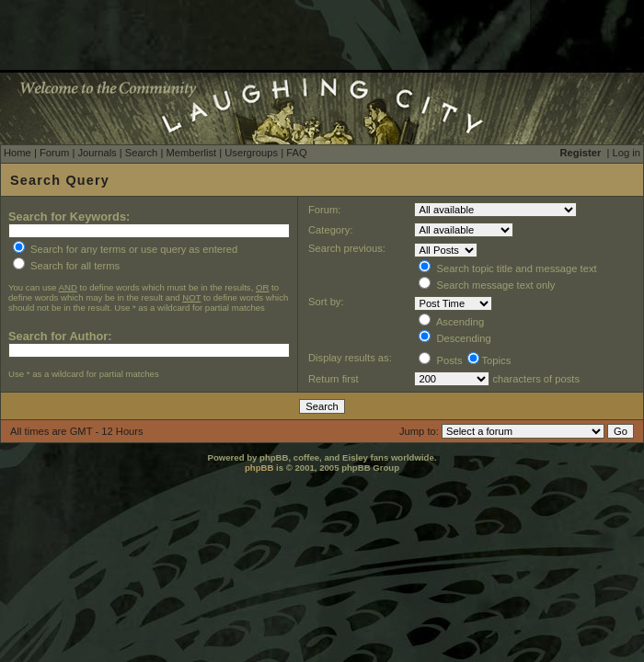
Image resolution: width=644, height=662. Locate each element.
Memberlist (191, 153)
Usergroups (251, 153)
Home (17, 153)
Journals (97, 153)
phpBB (259, 468)
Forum (54, 153)
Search (141, 153)
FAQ (296, 153)
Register (581, 153)
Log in (627, 153)
